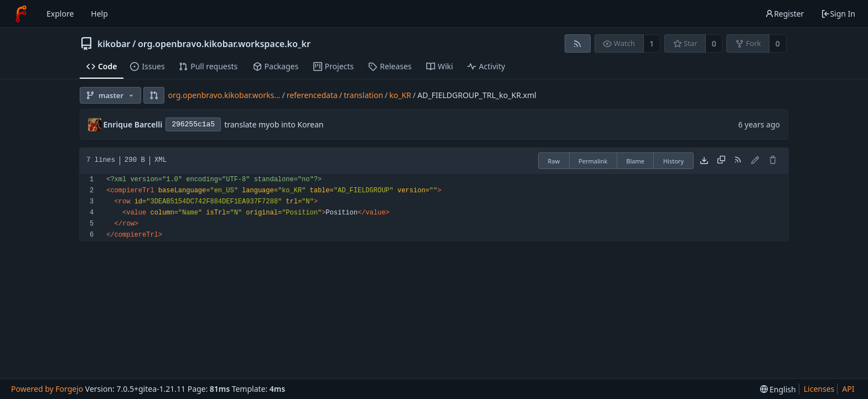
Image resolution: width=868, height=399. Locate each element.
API (848, 389)
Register (784, 14)
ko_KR (400, 95)
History (673, 161)
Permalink (593, 161)
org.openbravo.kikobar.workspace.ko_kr (224, 44)
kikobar (114, 44)
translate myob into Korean (274, 124)
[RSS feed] (578, 44)
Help (99, 14)
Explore (60, 14)
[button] (154, 95)
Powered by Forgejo (47, 389)
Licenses (819, 389)
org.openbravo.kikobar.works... (224, 95)
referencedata (312, 95)
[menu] (778, 389)
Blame (635, 161)
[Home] (21, 14)
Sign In (838, 14)
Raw (554, 161)
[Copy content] (721, 161)
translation (363, 95)
